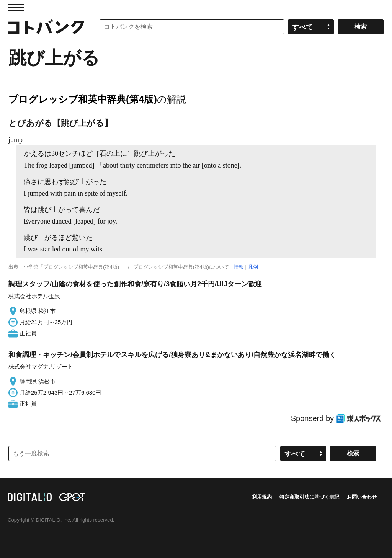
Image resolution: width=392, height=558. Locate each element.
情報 (239, 267)
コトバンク (46, 27)
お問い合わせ (362, 497)
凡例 (253, 267)
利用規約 (262, 497)
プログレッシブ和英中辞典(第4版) (83, 99)
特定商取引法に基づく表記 (309, 497)
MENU (16, 8)
